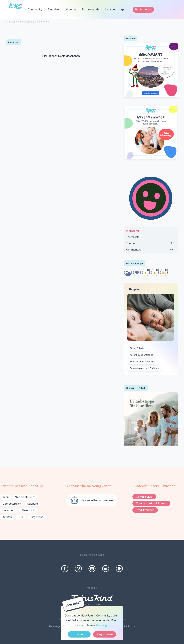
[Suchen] (175, 10)
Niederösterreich (25, 497)
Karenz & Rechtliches (142, 355)
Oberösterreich (12, 504)
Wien (6, 497)
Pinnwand (132, 231)
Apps (124, 9)
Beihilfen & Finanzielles (142, 362)
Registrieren (143, 9)
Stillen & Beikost (139, 348)
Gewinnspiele (144, 497)
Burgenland (37, 517)
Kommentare (151, 250)
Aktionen (71, 9)
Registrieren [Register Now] (105, 634)
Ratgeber (54, 9)
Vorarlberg (9, 510)
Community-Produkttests (151, 503)
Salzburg (33, 504)
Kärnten (7, 517)
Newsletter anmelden (98, 500)
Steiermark (28, 510)
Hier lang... (102, 625)
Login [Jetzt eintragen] (79, 634)
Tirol (21, 517)
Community (35, 9)
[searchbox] (161, 10)
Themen (151, 244)
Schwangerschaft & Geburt (145, 368)
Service (110, 9)
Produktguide (91, 9)
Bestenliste (133, 237)
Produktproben (145, 510)
